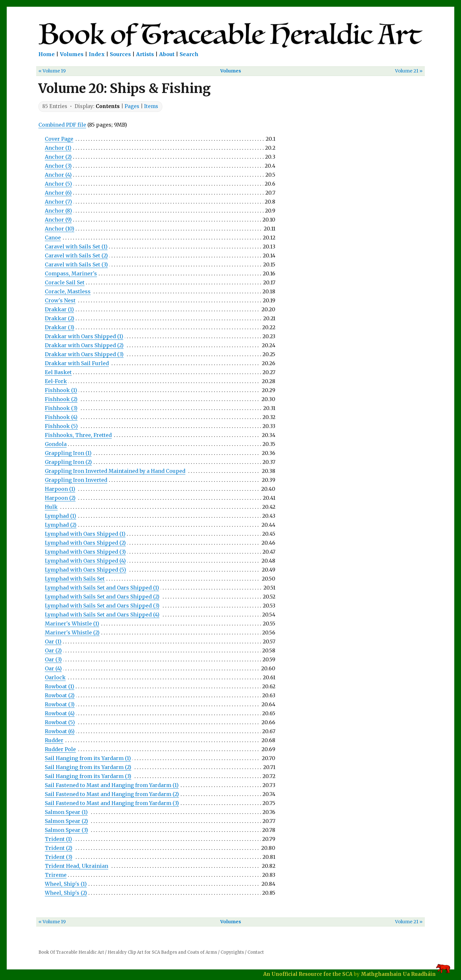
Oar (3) (53, 659)
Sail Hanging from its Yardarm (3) (88, 776)
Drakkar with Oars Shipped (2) (84, 345)
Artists (145, 54)
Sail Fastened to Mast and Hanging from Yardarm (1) (112, 785)
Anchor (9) (58, 220)
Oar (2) (53, 650)
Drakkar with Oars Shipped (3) (84, 354)
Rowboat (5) (60, 722)
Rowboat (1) (60, 686)
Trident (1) (58, 839)
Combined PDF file (62, 125)
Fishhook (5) (61, 426)
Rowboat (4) (60, 713)
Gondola (56, 444)
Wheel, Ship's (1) (66, 884)
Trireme (56, 875)
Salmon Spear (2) (66, 821)
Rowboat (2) (60, 695)
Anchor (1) (58, 148)
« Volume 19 (52, 71)
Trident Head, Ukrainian (77, 866)
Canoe (53, 238)
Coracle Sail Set (65, 282)
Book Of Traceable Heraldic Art (71, 952)
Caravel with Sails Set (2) (76, 255)
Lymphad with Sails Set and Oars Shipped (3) (102, 606)
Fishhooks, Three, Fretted (78, 435)
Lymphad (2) (61, 525)
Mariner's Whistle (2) (72, 632)
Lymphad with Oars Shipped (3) (85, 552)
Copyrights (232, 952)
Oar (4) (53, 668)
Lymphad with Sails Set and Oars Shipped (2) (102, 597)
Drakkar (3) (60, 327)
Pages (132, 106)
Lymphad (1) (61, 516)
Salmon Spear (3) (66, 830)
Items (151, 106)
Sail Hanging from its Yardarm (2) (88, 767)
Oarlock (55, 677)
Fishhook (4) (61, 417)
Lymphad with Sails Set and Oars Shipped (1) (102, 588)
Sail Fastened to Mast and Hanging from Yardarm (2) (112, 794)
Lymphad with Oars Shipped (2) (85, 543)
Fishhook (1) (61, 390)
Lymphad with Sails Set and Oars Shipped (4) (102, 615)
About (167, 54)
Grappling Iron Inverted (76, 480)
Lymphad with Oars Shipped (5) (85, 570)
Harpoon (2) (60, 498)
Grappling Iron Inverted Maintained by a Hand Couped (115, 471)
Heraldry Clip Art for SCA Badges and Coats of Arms (162, 952)
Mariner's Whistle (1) (72, 624)
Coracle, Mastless (68, 291)
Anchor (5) (58, 184)
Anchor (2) (58, 157)
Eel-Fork (56, 381)
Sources (120, 54)
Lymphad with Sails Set (75, 579)
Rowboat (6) (60, 731)
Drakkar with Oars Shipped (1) (84, 336)
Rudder (54, 740)
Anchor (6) (58, 193)
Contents (108, 106)
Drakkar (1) (59, 309)
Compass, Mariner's (71, 273)
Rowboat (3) (60, 704)
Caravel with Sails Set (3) (76, 264)
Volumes (72, 54)
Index (97, 54)
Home (47, 54)
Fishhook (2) (61, 399)
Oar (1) (53, 641)
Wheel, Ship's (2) (66, 893)
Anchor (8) (58, 211)
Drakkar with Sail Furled (77, 363)
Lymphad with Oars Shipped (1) (85, 534)
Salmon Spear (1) (66, 812)
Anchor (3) (58, 166)
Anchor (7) (58, 202)
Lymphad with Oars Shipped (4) (85, 561)
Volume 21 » (409, 71)
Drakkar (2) (60, 318)
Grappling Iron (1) (68, 453)
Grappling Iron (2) (68, 462)
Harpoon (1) (60, 489)
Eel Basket (58, 372)
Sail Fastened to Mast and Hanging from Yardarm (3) (112, 803)
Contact (256, 952)
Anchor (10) (60, 229)
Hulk (51, 507)
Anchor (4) (58, 175)
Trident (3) (59, 857)
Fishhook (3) (61, 408)
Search (189, 54)
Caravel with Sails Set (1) (76, 247)
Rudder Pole (60, 749)
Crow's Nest (60, 300)
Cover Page (59, 139)
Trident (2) (59, 848)
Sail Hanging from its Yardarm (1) (88, 758)
